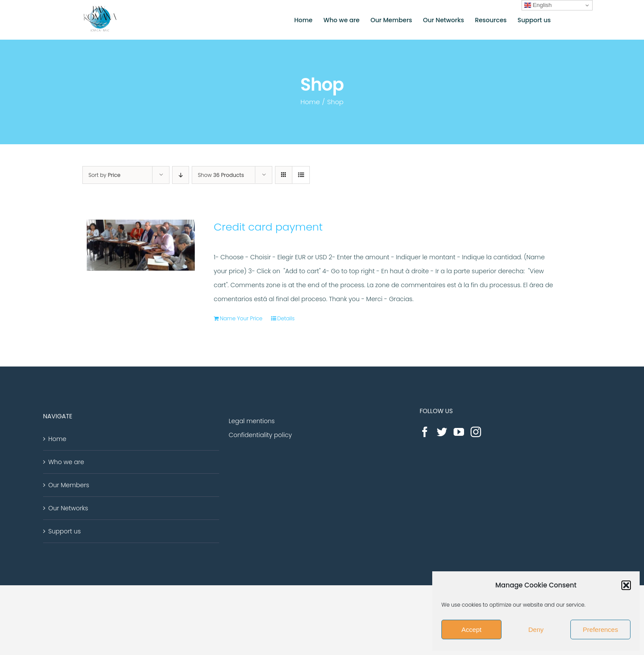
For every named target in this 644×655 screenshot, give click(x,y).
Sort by (105, 175)
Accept (471, 630)
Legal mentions (252, 421)
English (538, 5)
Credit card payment (268, 227)
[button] (626, 585)
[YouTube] (459, 432)
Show (221, 175)
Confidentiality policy (260, 435)
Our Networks (68, 508)
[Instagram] (476, 432)
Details (286, 318)
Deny (536, 630)
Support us (65, 531)
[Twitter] (442, 432)
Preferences (601, 630)
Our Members (69, 485)
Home (58, 439)
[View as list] (301, 175)
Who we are (66, 462)
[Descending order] (181, 175)
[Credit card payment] (141, 245)
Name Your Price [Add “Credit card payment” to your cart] (241, 318)
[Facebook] (425, 432)
